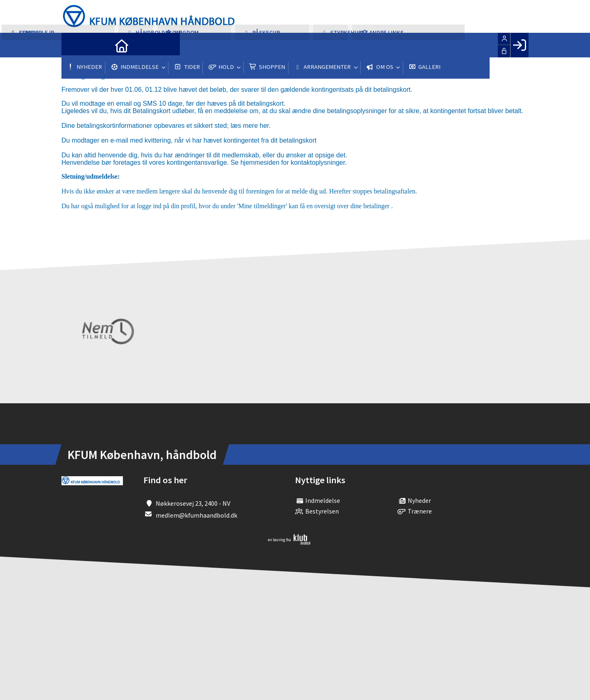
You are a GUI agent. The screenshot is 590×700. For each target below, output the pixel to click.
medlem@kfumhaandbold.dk (196, 515)
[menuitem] (74, 45)
